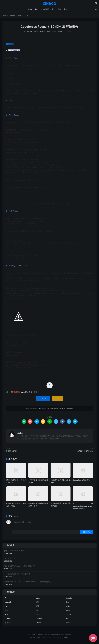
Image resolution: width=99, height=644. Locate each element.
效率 (68, 611)
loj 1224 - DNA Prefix (85, 451)
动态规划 (39, 619)
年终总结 (70, 615)
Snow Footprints (14, 51)
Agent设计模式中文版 (29, 393)
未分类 (20, 16)
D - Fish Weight (12, 211)
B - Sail (9, 101)
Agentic (69, 598)
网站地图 (68, 635)
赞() (69, 32)
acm (7, 615)
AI (6, 598)
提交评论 (87, 532)
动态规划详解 (11, 451)
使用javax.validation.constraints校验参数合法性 (83, 506)
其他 (66, 9)
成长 (37, 615)
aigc (68, 623)
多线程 (8, 623)
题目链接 (10, 45)
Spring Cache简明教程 (81, 480)
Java (37, 9)
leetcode (8, 603)
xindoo (20, 433)
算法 (54, 9)
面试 (37, 607)
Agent (38, 598)
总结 (7, 611)
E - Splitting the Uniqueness (17, 266)
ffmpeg (8, 619)
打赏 (58, 399)
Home (30, 9)
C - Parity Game (12, 115)
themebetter (56, 635)
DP (67, 619)
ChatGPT (39, 623)
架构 (60, 9)
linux (37, 611)
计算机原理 (45, 9)
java (68, 603)
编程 (7, 607)
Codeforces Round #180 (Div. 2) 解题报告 (49, 27)
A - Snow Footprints (14, 59)
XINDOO (49, 4)
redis (68, 607)
